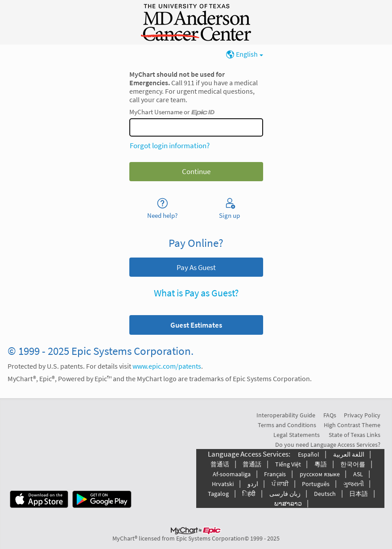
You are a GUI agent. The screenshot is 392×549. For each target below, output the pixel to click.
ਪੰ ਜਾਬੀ (280, 484)
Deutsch (325, 494)
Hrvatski (223, 484)
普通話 (252, 464)
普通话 (220, 464)
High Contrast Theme (352, 425)
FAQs (330, 415)
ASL (358, 474)
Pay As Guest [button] (196, 267)
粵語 (321, 464)
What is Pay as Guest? (196, 293)
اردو (253, 484)
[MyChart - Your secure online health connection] (196, 23)
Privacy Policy (362, 415)
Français (275, 474)
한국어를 (353, 464)
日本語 (359, 494)
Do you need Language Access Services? (328, 445)
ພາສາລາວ (288, 503)
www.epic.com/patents (167, 366)
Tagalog (218, 494)
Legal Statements (297, 435)
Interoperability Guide (286, 415)
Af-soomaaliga (232, 474)
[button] (196, 325)
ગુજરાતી (354, 484)
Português (316, 484)
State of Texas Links (355, 435)
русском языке (320, 474)
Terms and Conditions (287, 425)
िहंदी (249, 494)
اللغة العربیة (349, 454)
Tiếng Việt (288, 464)
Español (309, 454)
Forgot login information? (170, 146)
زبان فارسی (285, 494)
